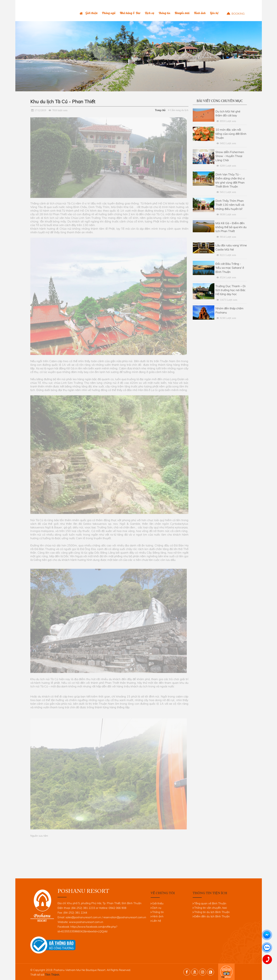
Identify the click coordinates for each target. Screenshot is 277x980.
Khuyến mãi (182, 13)
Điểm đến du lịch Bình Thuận (212, 916)
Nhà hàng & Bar (130, 13)
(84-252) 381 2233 (186, 3)
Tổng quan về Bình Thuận (210, 903)
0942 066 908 (207, 3)
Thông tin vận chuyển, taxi (211, 908)
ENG (243, 3)
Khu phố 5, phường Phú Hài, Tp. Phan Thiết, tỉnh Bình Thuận (104, 903)
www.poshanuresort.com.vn (86, 922)
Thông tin (164, 13)
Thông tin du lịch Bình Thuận (212, 912)
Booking (238, 14)
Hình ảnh (200, 13)
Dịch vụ (150, 13)
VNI (237, 3)
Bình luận (225, 3)
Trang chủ (81, 13)
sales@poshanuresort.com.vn (83, 917)
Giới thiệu (92, 13)
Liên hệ (214, 13)
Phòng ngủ (109, 13)
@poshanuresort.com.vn (131, 917)
